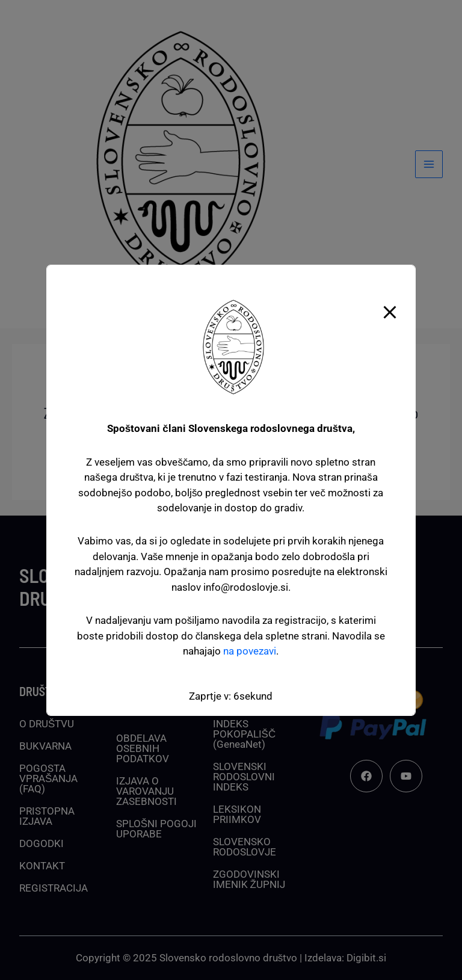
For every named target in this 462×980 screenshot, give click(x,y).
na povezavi (250, 651)
